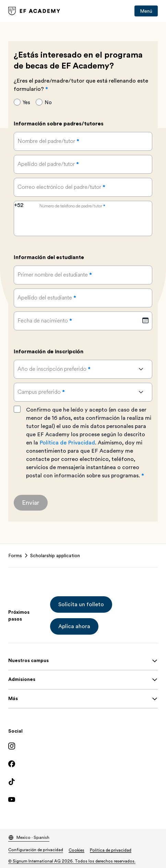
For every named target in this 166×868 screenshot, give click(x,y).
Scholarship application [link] (55, 555)
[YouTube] (83, 799)
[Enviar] (31, 503)
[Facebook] (83, 764)
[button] (81, 604)
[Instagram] (83, 746)
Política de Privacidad (67, 443)
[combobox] (25, 210)
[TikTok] (83, 782)
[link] (34, 11)
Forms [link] (15, 555)
